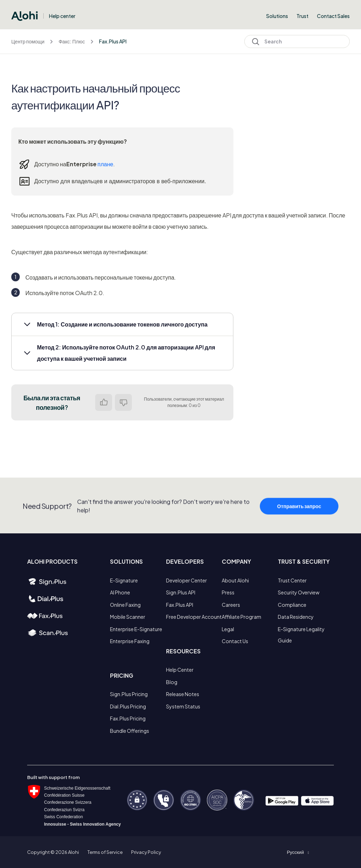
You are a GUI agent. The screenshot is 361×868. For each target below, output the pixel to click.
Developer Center (186, 580)
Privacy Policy (146, 852)
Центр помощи (28, 41)
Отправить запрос (299, 520)
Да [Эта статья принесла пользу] (104, 402)
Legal (228, 629)
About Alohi (235, 580)
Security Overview (299, 592)
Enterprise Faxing (130, 641)
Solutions (277, 16)
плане (106, 164)
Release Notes (183, 694)
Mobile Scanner (128, 617)
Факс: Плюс (72, 41)
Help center (62, 16)
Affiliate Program (241, 617)
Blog (172, 682)
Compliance (292, 605)
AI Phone (120, 592)
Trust (302, 16)
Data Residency (296, 617)
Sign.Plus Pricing (129, 694)
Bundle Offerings (130, 731)
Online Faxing (125, 605)
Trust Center (292, 580)
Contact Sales (333, 16)
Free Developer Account (194, 617)
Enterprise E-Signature (136, 629)
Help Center (180, 670)
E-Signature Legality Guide (301, 635)
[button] (122, 324)
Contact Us (235, 641)
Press (228, 592)
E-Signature (124, 580)
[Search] (297, 41)
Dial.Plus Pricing (128, 706)
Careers (231, 605)
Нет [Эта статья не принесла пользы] (123, 402)
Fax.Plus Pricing (128, 718)
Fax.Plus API (113, 41)
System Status (183, 706)
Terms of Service (105, 852)
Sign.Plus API (181, 592)
